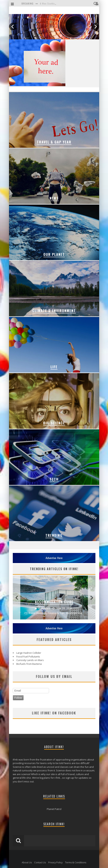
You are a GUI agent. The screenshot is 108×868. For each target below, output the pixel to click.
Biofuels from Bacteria (29, 664)
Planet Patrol (54, 809)
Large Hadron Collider (29, 653)
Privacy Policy (55, 862)
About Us (27, 862)
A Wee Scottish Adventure (54, 3)
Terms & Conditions (76, 862)
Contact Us (40, 862)
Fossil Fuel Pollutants (28, 657)
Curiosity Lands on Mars (30, 660)
